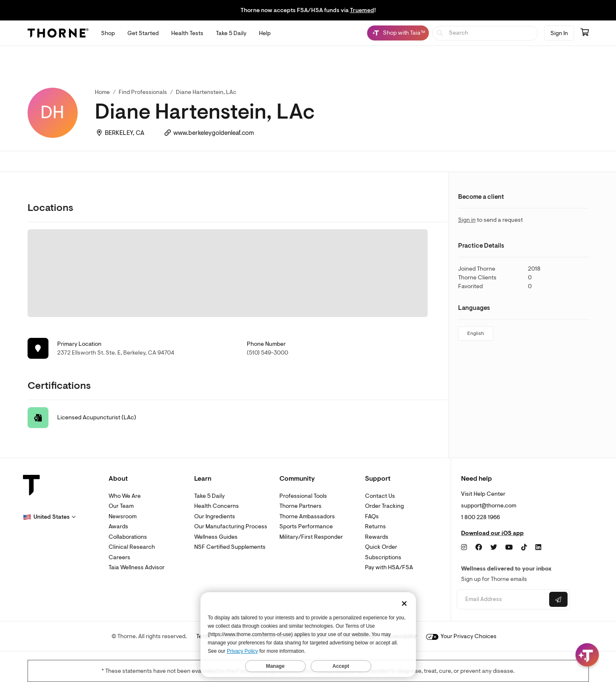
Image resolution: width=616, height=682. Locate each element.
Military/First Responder (311, 537)
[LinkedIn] (538, 548)
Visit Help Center (483, 494)
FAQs (372, 516)
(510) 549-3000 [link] (267, 353)
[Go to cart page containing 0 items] (585, 33)
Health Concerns (217, 506)
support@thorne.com (489, 506)
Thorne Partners (300, 506)
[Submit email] (558, 599)
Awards (118, 526)
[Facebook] (479, 548)
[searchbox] (485, 33)
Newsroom (123, 516)
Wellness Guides (216, 537)
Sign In (559, 33)
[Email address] (502, 600)
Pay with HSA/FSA (389, 567)
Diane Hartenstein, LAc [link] (206, 92)
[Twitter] (494, 548)
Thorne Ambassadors (307, 516)
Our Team (121, 506)
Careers (119, 557)
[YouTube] (509, 548)
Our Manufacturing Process (231, 526)
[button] (49, 517)
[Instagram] (464, 548)
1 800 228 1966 (480, 517)
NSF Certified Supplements (230, 547)
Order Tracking (384, 506)
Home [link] (102, 92)
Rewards (377, 537)
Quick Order (381, 547)
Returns (375, 526)
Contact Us (380, 496)
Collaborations (128, 537)
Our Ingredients (215, 516)
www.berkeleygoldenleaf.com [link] (214, 133)
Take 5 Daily (209, 496)
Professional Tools (303, 496)
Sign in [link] (467, 220)
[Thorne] (58, 33)
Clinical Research (132, 547)
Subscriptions (383, 557)
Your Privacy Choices (461, 636)
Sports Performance (306, 526)
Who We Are (125, 496)
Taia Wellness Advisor (137, 567)
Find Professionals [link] (143, 92)
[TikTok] (524, 548)
